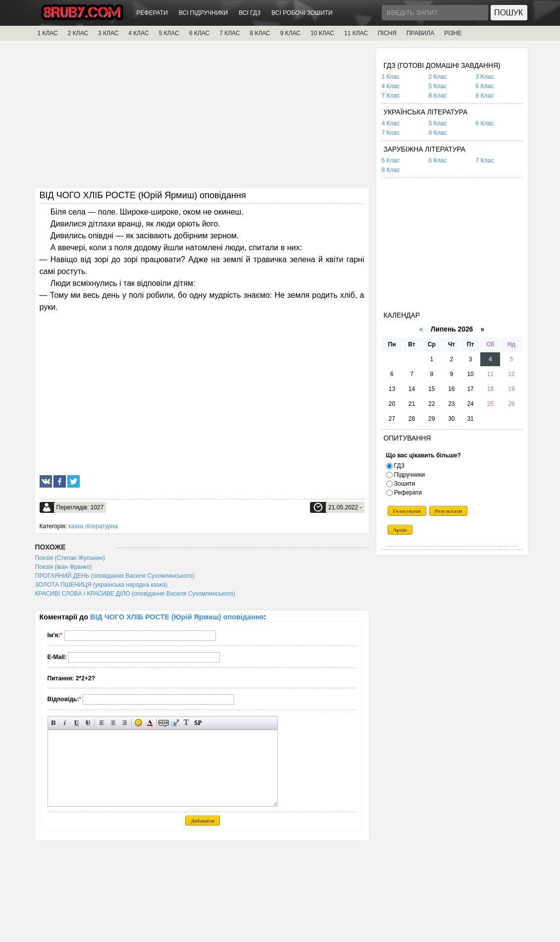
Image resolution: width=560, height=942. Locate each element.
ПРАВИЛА (420, 33)
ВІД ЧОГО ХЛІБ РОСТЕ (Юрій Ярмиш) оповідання (177, 617)
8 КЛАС (260, 33)
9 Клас (485, 96)
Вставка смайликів (138, 723)
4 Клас (391, 86)
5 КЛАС (169, 33)
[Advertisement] (202, 117)
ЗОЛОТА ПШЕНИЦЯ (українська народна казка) (102, 585)
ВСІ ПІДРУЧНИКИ (203, 13)
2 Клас (438, 77)
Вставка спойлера (198, 723)
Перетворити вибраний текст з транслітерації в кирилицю (186, 723)
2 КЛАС (78, 33)
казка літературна (93, 526)
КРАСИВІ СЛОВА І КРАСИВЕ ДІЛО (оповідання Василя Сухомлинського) (135, 594)
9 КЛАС (290, 33)
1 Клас (391, 77)
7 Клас (391, 96)
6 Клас (485, 86)
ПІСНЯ (387, 33)
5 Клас (438, 86)
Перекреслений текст (88, 723)
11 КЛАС (356, 33)
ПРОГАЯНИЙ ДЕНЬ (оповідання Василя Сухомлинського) (115, 576)
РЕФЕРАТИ (152, 13)
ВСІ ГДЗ (250, 13)
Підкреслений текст (76, 723)
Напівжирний (54, 723)
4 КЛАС (138, 33)
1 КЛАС (48, 33)
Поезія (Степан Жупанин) (70, 558)
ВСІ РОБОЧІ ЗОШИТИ (302, 13)
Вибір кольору (150, 723)
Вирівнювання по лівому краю (102, 723)
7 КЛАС (229, 33)
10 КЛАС (322, 33)
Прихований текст (164, 723)
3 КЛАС (108, 33)
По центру (113, 723)
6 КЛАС (199, 33)
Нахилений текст (65, 723)
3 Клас (485, 77)
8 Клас (438, 96)
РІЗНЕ (453, 33)
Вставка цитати (175, 723)
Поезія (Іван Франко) (64, 567)
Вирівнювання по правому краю (125, 723)
